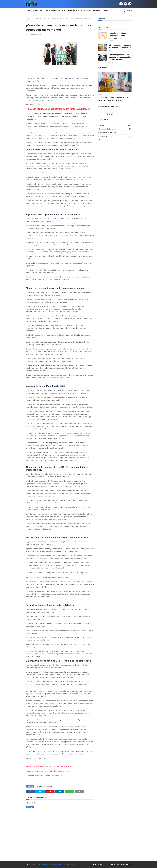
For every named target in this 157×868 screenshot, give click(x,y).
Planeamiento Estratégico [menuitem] (79, 10)
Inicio (27, 18)
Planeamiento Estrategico (39, 18)
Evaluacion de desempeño (115, 129)
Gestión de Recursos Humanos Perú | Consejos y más (56, 864)
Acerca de (102, 864)
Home (94, 864)
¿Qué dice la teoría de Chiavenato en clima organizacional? (117, 36)
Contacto (111, 864)
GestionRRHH (31, 35)
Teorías (115, 140)
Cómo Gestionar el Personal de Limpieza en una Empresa (120, 46)
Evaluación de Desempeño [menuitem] (55, 10)
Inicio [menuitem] (28, 10)
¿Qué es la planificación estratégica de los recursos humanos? (58, 109)
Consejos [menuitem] (38, 10)
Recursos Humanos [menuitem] (101, 10)
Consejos (115, 125)
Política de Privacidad (124, 864)
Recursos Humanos (115, 136)
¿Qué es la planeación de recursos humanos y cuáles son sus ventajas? (120, 57)
